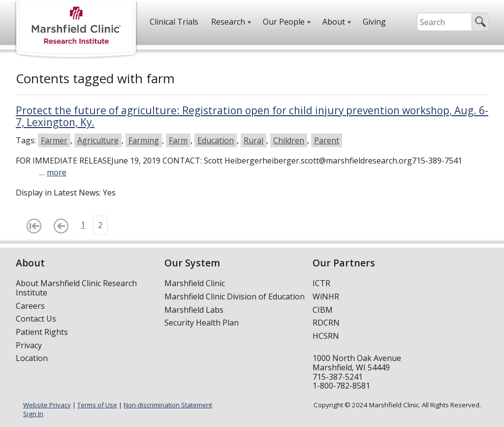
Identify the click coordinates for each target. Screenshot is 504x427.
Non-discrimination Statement (168, 405)
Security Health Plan (202, 323)
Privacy (29, 345)
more (57, 172)
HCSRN (326, 336)
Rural (253, 140)
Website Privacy (47, 405)
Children (289, 140)
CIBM (323, 310)
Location (32, 358)
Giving (374, 22)
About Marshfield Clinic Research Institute (76, 288)
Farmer (54, 140)
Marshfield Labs (194, 310)
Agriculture (98, 140)
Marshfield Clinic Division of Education (235, 296)
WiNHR (326, 296)
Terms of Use (97, 405)
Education (216, 140)
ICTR (321, 283)
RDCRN (326, 323)
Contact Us (36, 319)
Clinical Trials (174, 22)
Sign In (33, 414)
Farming (144, 140)
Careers (30, 306)
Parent (327, 140)
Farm (178, 140)
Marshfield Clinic (195, 283)
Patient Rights (42, 332)
